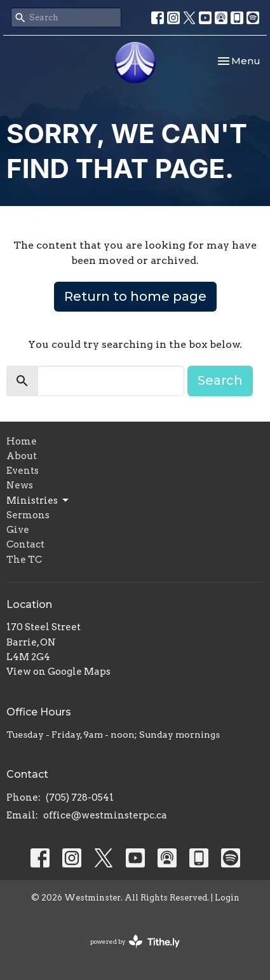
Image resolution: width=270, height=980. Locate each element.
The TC (24, 560)
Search (220, 380)
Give (18, 530)
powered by (135, 942)
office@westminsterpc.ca (105, 815)
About (22, 456)
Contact (25, 544)
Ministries (38, 500)
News (20, 485)
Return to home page (135, 296)
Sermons (28, 515)
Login (227, 898)
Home (22, 441)
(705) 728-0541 (80, 797)
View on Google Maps (58, 672)
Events (23, 471)
